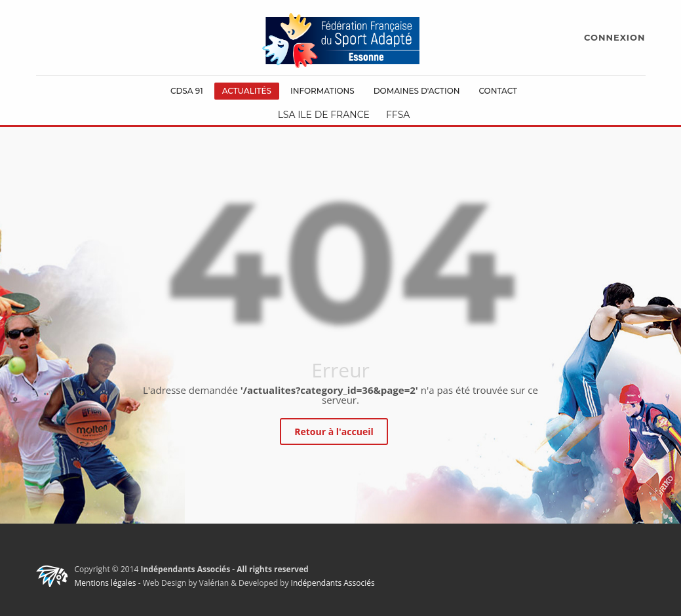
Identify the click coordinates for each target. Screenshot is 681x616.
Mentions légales (106, 583)
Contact (498, 91)
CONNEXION (614, 37)
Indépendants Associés (333, 583)
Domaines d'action (417, 91)
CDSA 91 (187, 91)
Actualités (247, 91)
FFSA (398, 115)
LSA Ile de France (324, 115)
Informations (322, 91)
